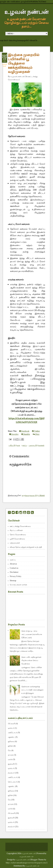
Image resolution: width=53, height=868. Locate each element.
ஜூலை (11, 741)
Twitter (36, 431)
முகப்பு (24, 445)
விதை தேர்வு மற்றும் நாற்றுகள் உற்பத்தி (26, 547)
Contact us (14, 568)
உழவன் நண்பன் (26, 12)
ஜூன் (10, 746)
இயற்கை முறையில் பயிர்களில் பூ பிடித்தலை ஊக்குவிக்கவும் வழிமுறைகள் (24, 63)
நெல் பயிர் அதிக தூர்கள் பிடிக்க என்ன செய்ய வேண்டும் (31, 660)
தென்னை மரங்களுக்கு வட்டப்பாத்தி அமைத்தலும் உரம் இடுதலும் (32, 690)
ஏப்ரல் (11, 755)
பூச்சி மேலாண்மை (17, 539)
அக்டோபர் (13, 732)
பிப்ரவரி (11, 723)
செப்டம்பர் (12, 782)
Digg (36, 434)
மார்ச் (10, 759)
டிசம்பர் (11, 728)
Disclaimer (14, 572)
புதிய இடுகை (14, 445)
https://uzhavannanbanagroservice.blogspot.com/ (26, 863)
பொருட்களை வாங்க (18, 585)
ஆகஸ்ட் (11, 737)
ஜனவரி (11, 764)
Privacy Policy (16, 576)
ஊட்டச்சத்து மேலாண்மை (20, 526)
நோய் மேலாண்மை (18, 534)
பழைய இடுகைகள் (37, 445)
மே (9, 750)
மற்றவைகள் (15, 543)
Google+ (14, 434)
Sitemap (13, 580)
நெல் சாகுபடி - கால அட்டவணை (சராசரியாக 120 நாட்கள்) (32, 634)
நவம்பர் (11, 773)
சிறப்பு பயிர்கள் (16, 530)
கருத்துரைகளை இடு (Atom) (33, 495)
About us (13, 564)
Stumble (26, 434)
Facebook (24, 431)
